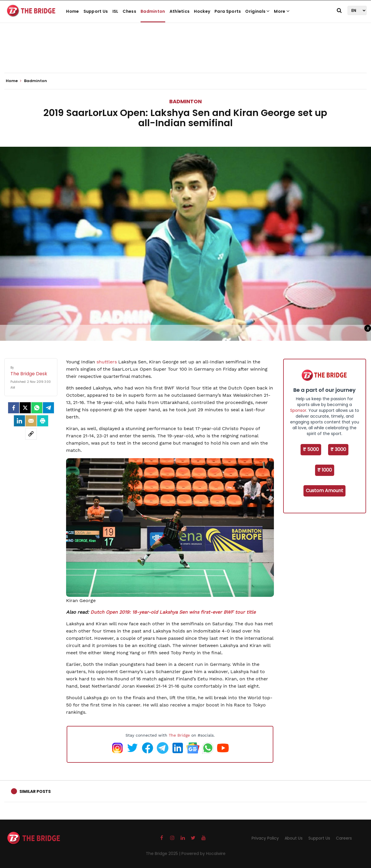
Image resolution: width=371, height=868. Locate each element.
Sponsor (298, 410)
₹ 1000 (325, 470)
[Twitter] (25, 408)
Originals (257, 11)
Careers (344, 838)
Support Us (96, 11)
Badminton (153, 11)
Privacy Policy (265, 838)
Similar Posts (35, 791)
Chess (129, 11)
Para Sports (228, 11)
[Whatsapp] (37, 408)
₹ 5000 (311, 449)
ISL (116, 11)
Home (72, 11)
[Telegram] (48, 408)
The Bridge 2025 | (164, 853)
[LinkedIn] (19, 421)
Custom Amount (324, 491)
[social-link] (31, 434)
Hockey (202, 11)
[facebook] (14, 408)
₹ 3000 (338, 449)
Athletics (180, 11)
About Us (294, 838)
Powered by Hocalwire (203, 853)
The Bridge (179, 735)
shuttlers (107, 362)
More (282, 11)
